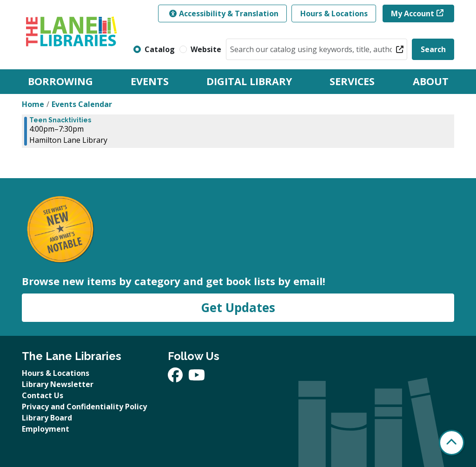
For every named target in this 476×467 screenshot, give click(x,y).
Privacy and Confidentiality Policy (84, 407)
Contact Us (43, 395)
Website (206, 49)
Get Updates (238, 307)
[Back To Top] (452, 443)
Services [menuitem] (352, 81)
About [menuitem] (431, 81)
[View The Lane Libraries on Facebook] (176, 378)
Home (33, 104)
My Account (413, 13)
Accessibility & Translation (224, 13)
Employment (46, 429)
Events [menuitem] (150, 81)
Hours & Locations (334, 13)
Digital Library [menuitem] (249, 81)
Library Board (47, 418)
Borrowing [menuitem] (60, 81)
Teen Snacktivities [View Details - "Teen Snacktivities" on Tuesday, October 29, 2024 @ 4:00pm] (60, 120)
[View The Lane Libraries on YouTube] (197, 378)
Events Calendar (82, 104)
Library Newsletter (58, 384)
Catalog (160, 49)
